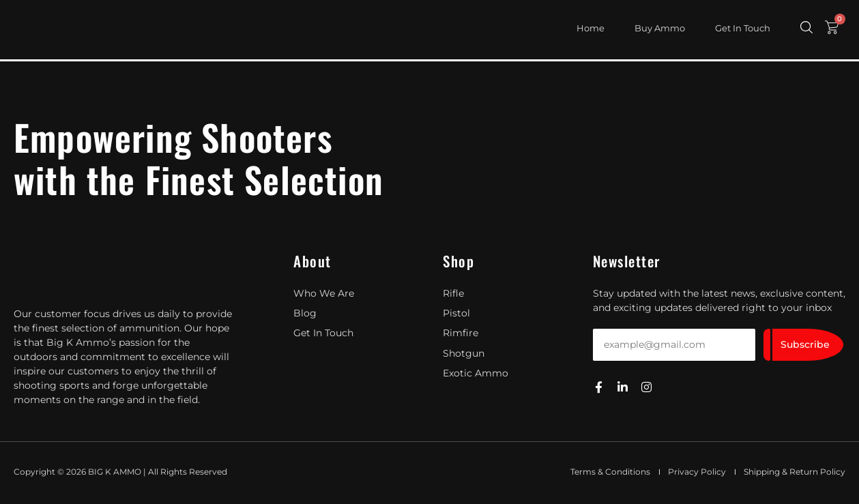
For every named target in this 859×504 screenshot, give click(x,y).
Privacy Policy (697, 472)
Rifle (453, 293)
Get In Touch (743, 28)
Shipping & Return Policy (795, 472)
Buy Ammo (660, 28)
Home (591, 28)
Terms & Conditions (610, 472)
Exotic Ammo (476, 372)
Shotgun (464, 353)
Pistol (456, 313)
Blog (305, 313)
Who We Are (324, 293)
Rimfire (461, 333)
